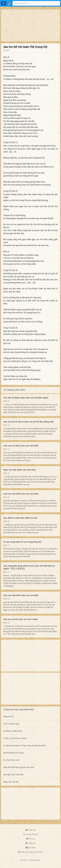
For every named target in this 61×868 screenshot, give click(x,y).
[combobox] (36, 3)
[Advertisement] (30, 25)
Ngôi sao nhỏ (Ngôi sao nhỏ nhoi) (20, 470)
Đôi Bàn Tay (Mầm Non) (13, 731)
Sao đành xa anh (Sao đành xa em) (20, 518)
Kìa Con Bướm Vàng (11, 724)
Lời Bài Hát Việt (34, 860)
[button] (4, 3)
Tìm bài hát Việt (32, 834)
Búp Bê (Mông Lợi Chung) (13, 753)
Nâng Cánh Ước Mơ (11, 782)
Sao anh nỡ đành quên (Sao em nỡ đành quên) (26, 398)
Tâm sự (32, 839)
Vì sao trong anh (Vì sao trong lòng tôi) (22, 542)
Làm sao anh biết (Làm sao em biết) (21, 494)
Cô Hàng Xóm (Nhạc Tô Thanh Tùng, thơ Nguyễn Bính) (24, 746)
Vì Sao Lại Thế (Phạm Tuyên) (15, 738)
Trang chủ (32, 830)
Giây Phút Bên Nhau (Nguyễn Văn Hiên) (19, 767)
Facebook (32, 843)
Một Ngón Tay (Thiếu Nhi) (13, 775)
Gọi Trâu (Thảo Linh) (11, 760)
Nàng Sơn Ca (8, 716)
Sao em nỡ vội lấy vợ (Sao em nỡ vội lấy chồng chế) (28, 422)
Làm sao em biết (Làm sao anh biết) (21, 446)
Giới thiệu (32, 848)
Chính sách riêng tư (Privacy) (32, 852)
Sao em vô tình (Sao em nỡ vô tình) (21, 619)
